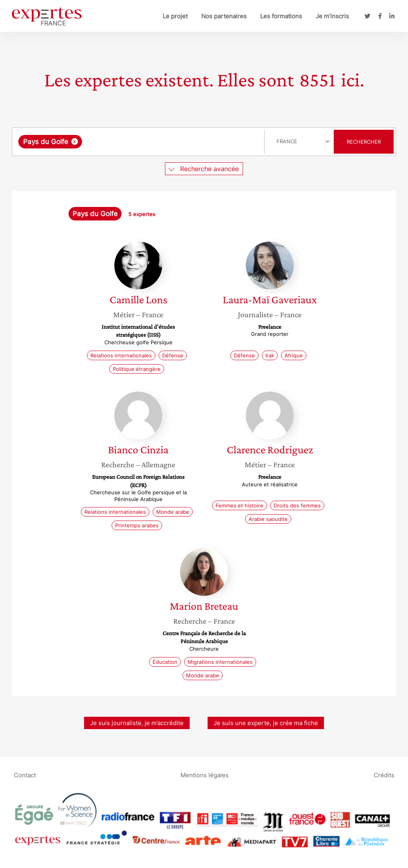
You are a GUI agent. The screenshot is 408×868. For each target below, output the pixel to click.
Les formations (281, 16)
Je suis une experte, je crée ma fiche (266, 723)
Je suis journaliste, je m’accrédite (137, 723)
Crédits (384, 775)
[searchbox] (166, 142)
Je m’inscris (332, 16)
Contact (25, 775)
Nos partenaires (224, 16)
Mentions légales (205, 775)
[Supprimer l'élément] (75, 141)
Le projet (175, 16)
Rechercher (364, 142)
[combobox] (139, 142)
